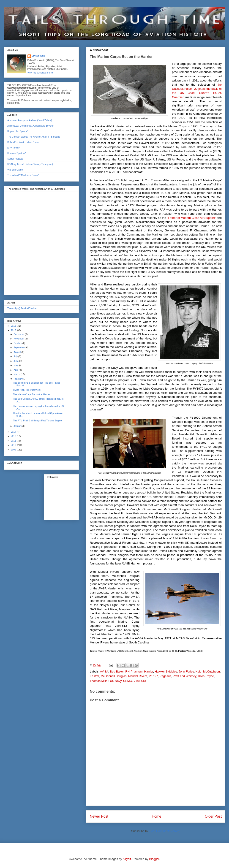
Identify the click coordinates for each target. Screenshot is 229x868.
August (17, 352)
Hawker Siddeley (166, 671)
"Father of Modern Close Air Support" (191, 218)
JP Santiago (39, 56)
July (16, 357)
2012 (14, 436)
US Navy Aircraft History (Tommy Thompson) (30, 164)
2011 (14, 441)
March (17, 374)
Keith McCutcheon (208, 671)
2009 (14, 450)
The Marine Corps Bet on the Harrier (32, 395)
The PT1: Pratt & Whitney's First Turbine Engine (37, 421)
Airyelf (127, 859)
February (18, 379)
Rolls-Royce (206, 676)
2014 (14, 432)
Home (157, 816)
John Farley (186, 671)
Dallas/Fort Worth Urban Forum (23, 142)
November (19, 339)
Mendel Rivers (138, 676)
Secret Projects (15, 159)
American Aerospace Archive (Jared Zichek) (30, 120)
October (18, 343)
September (19, 348)
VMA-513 (140, 681)
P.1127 (153, 676)
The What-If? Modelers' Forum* (23, 175)
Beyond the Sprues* (18, 131)
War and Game (15, 170)
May (16, 365)
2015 (14, 330)
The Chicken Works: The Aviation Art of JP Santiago (34, 137)
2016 (14, 326)
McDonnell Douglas (114, 676)
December (19, 334)
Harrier (149, 671)
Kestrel (94, 676)
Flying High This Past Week (27, 390)
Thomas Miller (99, 681)
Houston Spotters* (17, 153)
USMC (128, 681)
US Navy (116, 681)
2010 (14, 445)
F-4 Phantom (134, 671)
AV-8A (104, 671)
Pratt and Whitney (185, 676)
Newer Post (99, 816)
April (16, 370)
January (18, 426)
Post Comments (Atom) (165, 831)
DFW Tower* (14, 148)
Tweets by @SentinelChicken (22, 308)
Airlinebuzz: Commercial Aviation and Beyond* (31, 126)
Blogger (154, 859)
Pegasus (165, 676)
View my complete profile (40, 73)
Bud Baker (117, 671)
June (16, 361)
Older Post (213, 816)
